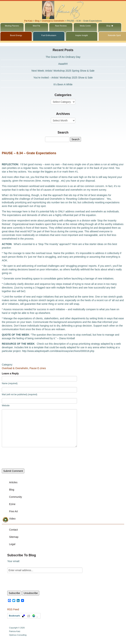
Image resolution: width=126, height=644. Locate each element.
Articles (13, 482)
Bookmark (24, 616)
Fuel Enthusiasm (49, 35)
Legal (12, 544)
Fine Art (13, 511)
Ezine (12, 504)
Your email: (14, 561)
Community (16, 497)
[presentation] (29, 458)
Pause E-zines (38, 368)
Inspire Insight (82, 35)
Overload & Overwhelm (15, 368)
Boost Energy (16, 35)
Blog (12, 490)
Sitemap (14, 537)
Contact (13, 530)
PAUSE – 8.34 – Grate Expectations (29, 153)
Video (12, 519)
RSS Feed (13, 609)
